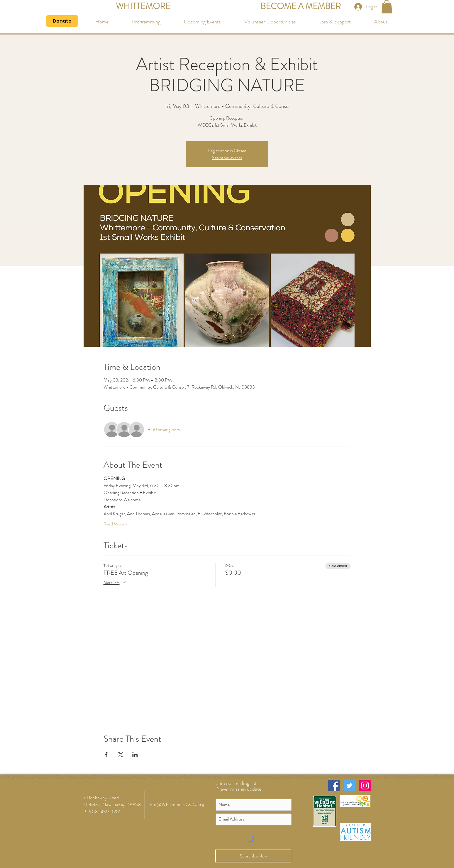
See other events (227, 158)
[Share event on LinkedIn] (135, 755)
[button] (387, 7)
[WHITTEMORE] (143, 7)
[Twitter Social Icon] (349, 786)
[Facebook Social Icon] (334, 786)
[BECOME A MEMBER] (301, 7)
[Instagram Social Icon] (365, 786)
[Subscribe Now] (253, 856)
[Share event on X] (121, 755)
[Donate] (62, 21)
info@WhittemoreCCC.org (176, 804)
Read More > (115, 524)
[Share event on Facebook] (106, 755)
